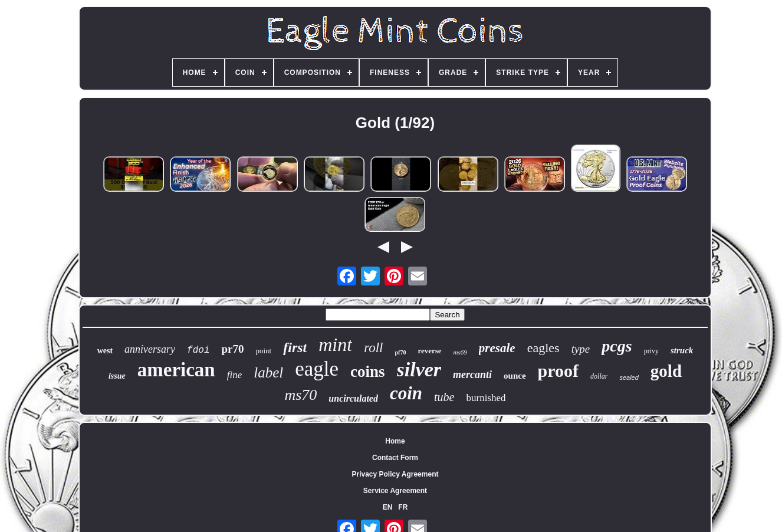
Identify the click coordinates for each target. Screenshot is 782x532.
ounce (515, 376)
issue (117, 376)
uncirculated (353, 398)
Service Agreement (395, 491)
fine (235, 375)
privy (651, 351)
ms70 (300, 395)
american (176, 370)
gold (666, 371)
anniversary (150, 349)
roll (373, 348)
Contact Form (395, 458)
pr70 (232, 349)
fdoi (198, 350)
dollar (599, 376)
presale (497, 348)
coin (406, 393)
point (263, 351)
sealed (629, 377)
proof (558, 371)
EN (388, 507)
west (105, 351)
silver (419, 370)
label (268, 372)
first (295, 347)
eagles (543, 348)
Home (395, 441)
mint (335, 344)
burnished (486, 398)
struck (682, 350)
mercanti (472, 375)
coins (368, 372)
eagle (317, 369)
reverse (429, 351)
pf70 (401, 352)
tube (444, 397)
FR (403, 507)
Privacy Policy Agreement (395, 474)
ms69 (460, 352)
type (581, 349)
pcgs (617, 346)
